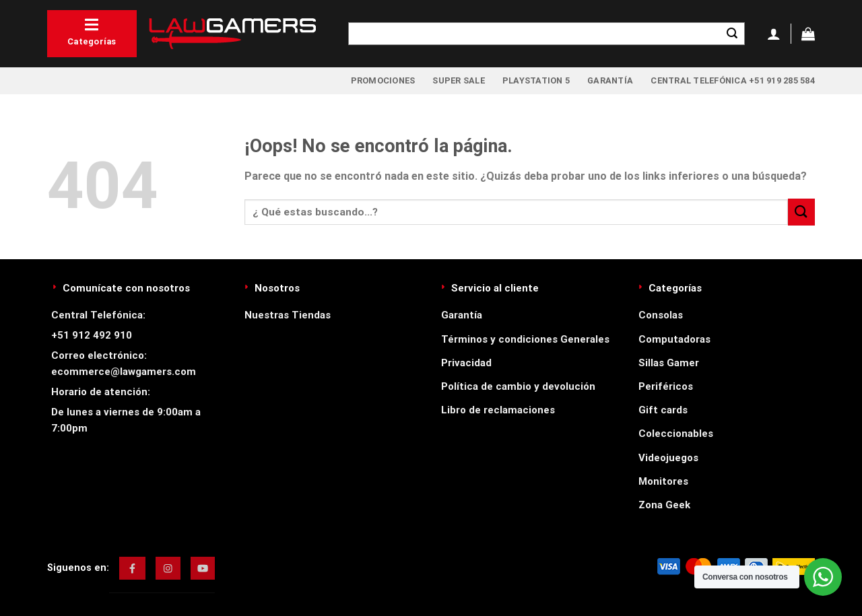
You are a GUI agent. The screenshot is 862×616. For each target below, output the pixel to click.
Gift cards (663, 410)
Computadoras (674, 339)
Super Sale (459, 80)
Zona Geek (664, 505)
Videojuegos (668, 458)
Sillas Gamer (669, 363)
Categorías (92, 32)
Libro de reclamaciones (498, 410)
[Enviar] (732, 34)
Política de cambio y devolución (518, 386)
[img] (132, 568)
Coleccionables (676, 434)
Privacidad (466, 363)
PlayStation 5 (536, 80)
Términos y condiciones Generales (525, 339)
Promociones (383, 80)
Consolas (661, 315)
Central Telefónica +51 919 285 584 (733, 80)
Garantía (610, 80)
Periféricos (666, 386)
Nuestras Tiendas (288, 315)
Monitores (663, 481)
